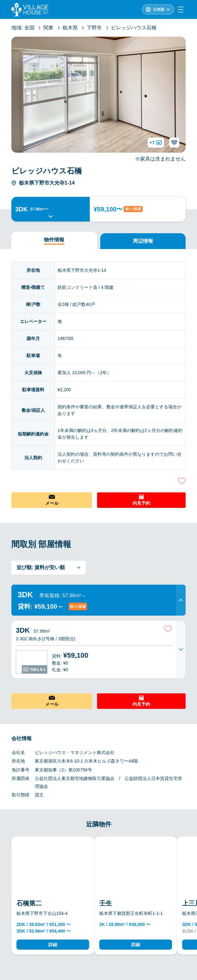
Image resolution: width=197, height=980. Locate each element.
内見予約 (141, 503)
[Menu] (181, 9)
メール (52, 503)
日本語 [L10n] (159, 9)
